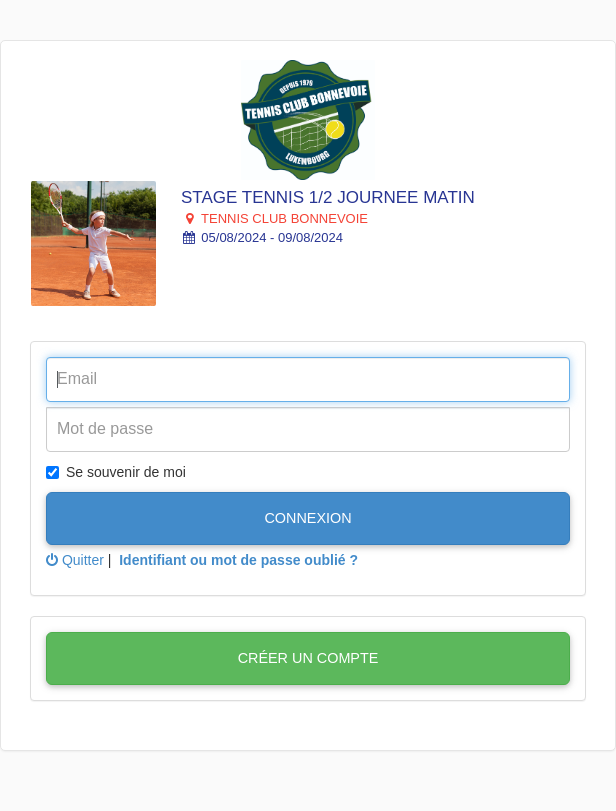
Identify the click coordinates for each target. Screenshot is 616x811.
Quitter (75, 560)
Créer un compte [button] (308, 658)
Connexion (307, 518)
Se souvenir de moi (116, 472)
